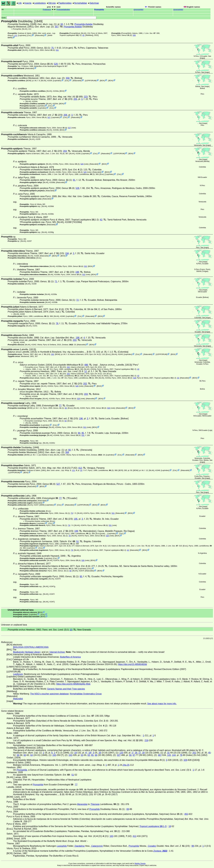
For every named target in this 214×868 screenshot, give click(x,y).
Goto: (49, 18)
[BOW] (29, 80)
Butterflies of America (70, 657)
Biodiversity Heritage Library (27, 652)
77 (60, 406)
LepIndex (22, 35)
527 (49, 117)
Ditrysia (52, 3)
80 (70, 571)
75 (52, 48)
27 (140, 753)
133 (121, 753)
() (138, 9)
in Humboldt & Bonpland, (63, 352)
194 (67, 253)
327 (119, 755)
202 (52, 354)
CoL (29, 35)
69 (128, 809)
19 (75, 753)
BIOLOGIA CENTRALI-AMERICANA (31, 647)
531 (57, 50)
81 (74, 180)
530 (109, 408)
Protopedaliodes (63, 9)
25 (128, 765)
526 (134, 35)
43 (138, 369)
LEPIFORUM (91, 80)
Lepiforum (18, 674)
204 (65, 151)
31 (168, 753)
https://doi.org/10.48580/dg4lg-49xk (73, 684)
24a (125, 765)
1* (133, 753)
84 (79, 433)
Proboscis (47, 9)
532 (86, 266)
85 (83, 433)
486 (86, 365)
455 (186, 814)
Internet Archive (57, 652)
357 (57, 27)
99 (193, 846)
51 (78, 541)
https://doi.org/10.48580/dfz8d (132, 664)
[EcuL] (102, 174)
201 (194, 753)
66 (96, 755)
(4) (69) (68, 97)
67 (134, 755)
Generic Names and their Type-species (66, 689)
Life (20, 3)
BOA (102, 80)
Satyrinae (94, 3)
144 (174, 755)
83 (66, 408)
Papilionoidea (65, 3)
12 (86, 371)
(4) (127, 35)
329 (185, 760)
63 (89, 755)
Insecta (28, 3)
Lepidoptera (40, 3)
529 (56, 64)
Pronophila (99, 9)
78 (57, 323)
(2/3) (63, 99)
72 (77, 300)
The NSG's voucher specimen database (49, 694)
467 (160, 755)
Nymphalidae (80, 3)
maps (202, 58)
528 (77, 188)
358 (68, 78)
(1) (43, 48)
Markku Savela (140, 863)
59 (130, 755)
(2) (75, 170)
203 (75, 340)
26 (136, 753)
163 (111, 836)
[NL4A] (25, 29)
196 (81, 419)
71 (56, 281)
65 (92, 755)
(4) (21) (56, 468)
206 (65, 115)
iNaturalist (40, 35)
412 (80, 468)
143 (169, 755)
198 (77, 272)
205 (75, 99)
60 (62, 24)
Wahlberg (90, 35)
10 (81, 470)
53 (82, 755)
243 (54, 755)
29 (143, 753)
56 (18, 755)
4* (86, 753)
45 (209, 753)
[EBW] (42, 505)
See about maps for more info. (162, 704)
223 (86, 97)
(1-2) (70, 35)
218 (147, 740)
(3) (87, 174)
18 (170, 826)
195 (76, 519)
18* (90, 753)
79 (72, 513)
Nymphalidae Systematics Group (86, 694)
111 (16, 35)
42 (83, 35)
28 (100, 753)
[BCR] (121, 470)
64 (32, 755)
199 (76, 531)
